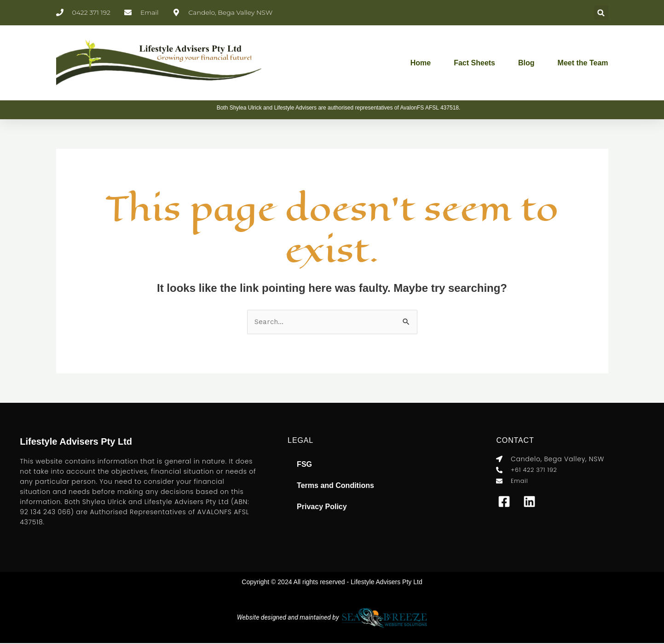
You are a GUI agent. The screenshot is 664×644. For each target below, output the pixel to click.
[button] (601, 13)
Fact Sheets (474, 63)
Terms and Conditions (335, 486)
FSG (304, 465)
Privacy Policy (322, 508)
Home (421, 63)
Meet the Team (583, 63)
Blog (526, 63)
